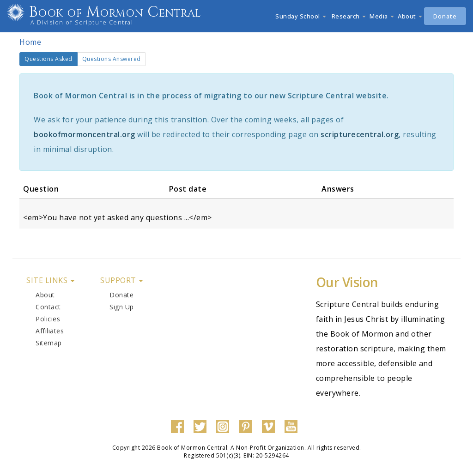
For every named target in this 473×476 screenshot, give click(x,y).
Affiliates (50, 331)
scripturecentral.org (360, 134)
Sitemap (49, 343)
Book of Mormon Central (128, 12)
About (410, 16)
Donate (445, 16)
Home (30, 42)
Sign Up (122, 307)
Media (382, 16)
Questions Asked (51, 60)
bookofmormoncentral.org (85, 134)
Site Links (50, 280)
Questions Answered (112, 59)
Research (348, 16)
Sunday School (301, 16)
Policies (48, 319)
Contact (48, 307)
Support (121, 280)
